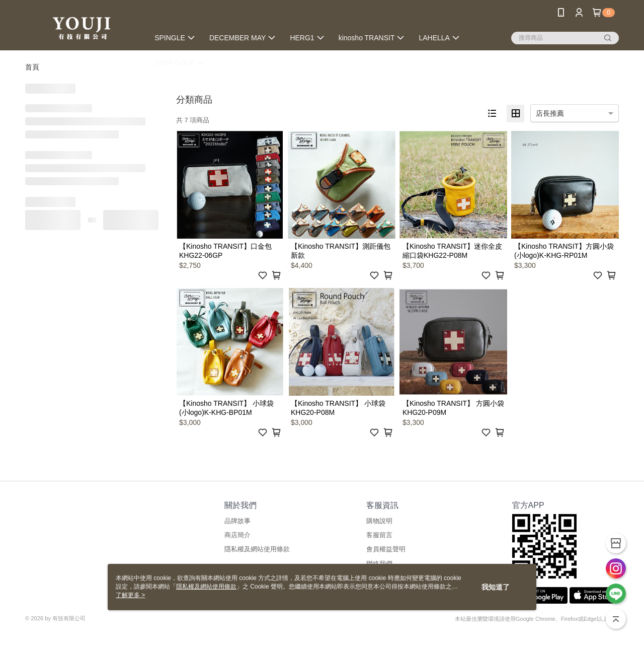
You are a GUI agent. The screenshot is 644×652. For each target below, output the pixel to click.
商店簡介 (237, 535)
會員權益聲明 (386, 549)
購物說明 (379, 521)
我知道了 (496, 587)
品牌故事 (237, 521)
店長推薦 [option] (550, 113)
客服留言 (379, 535)
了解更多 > (130, 595)
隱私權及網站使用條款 (257, 549)
